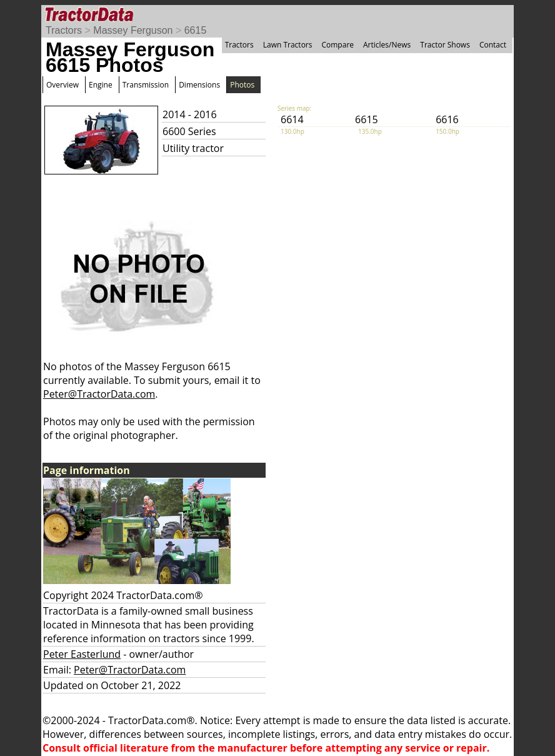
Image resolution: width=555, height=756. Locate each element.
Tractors (64, 30)
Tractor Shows (445, 45)
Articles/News (387, 45)
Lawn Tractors (288, 45)
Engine (101, 85)
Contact (493, 45)
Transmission (146, 85)
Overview (62, 85)
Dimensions (199, 85)
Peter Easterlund (82, 654)
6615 (196, 30)
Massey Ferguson (133, 30)
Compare (337, 45)
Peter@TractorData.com (99, 394)
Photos (242, 85)
